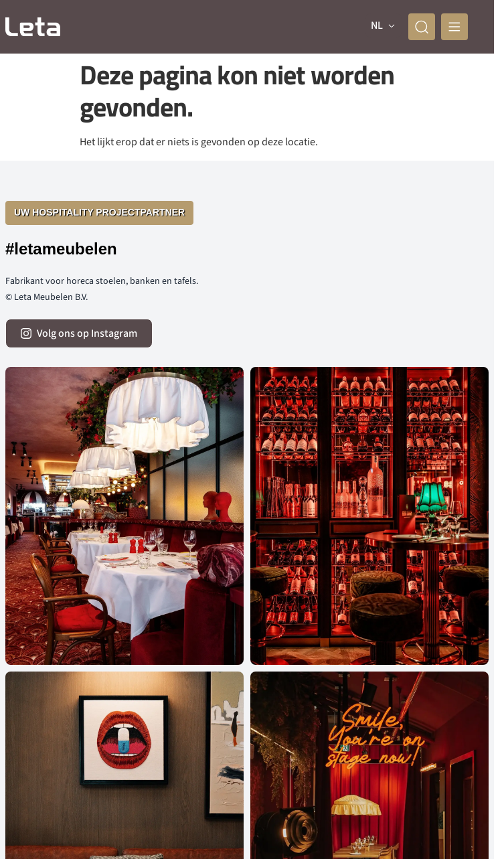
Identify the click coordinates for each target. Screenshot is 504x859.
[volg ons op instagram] (79, 333)
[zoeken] (422, 27)
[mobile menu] (454, 27)
